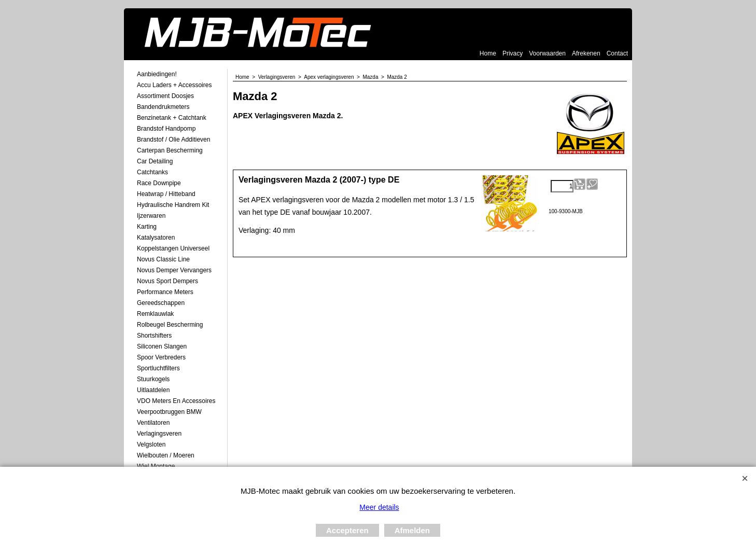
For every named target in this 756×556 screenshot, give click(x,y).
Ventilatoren (153, 423)
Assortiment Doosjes (165, 96)
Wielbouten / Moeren (166, 455)
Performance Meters (165, 292)
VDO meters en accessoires (176, 401)
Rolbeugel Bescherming (170, 325)
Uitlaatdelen (153, 390)
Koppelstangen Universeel (173, 248)
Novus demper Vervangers (174, 270)
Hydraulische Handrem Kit (173, 205)
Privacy (513, 53)
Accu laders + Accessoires (174, 85)
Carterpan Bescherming (170, 150)
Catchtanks (152, 172)
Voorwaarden (547, 53)
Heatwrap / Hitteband (166, 194)
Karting (147, 227)
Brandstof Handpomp (166, 129)
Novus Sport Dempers (167, 281)
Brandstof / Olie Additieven (173, 140)
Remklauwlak (155, 314)
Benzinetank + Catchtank (172, 118)
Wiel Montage (156, 466)
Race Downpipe (159, 183)
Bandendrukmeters (163, 107)
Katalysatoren (156, 238)
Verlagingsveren (159, 434)
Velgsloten (151, 444)
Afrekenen (586, 53)
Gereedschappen (161, 303)
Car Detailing (155, 161)
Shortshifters (154, 336)
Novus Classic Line (163, 259)
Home (488, 53)
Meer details (379, 507)
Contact (617, 53)
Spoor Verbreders (161, 357)
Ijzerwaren (151, 216)
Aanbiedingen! (157, 74)
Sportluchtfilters (158, 368)
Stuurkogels (153, 379)
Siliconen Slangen (162, 346)
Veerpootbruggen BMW (169, 412)
